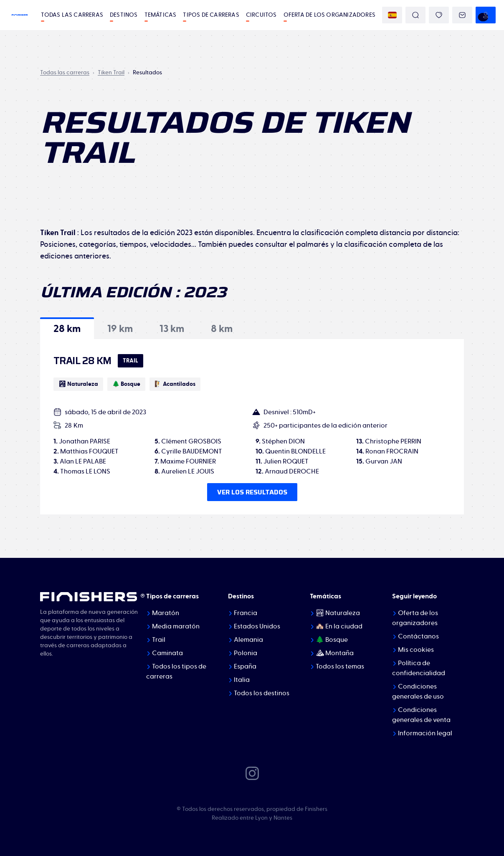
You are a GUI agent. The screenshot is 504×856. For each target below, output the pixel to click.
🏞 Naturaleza (338, 613)
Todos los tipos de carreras (176, 671)
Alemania (248, 640)
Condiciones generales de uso (418, 691)
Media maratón (176, 626)
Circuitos (261, 15)
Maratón (166, 613)
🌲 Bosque (332, 640)
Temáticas (161, 15)
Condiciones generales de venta (421, 715)
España (245, 666)
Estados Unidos (257, 626)
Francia (246, 613)
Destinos (124, 15)
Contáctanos (418, 636)
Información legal (425, 733)
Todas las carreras (72, 15)
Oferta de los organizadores (329, 15)
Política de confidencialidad (419, 668)
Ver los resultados (252, 492)
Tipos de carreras (211, 15)
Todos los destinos (262, 693)
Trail (159, 640)
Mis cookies (416, 650)
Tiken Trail (111, 73)
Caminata (167, 653)
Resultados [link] (147, 73)
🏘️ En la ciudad (339, 626)
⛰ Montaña (335, 653)
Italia (242, 680)
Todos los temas (340, 666)
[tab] (67, 328)
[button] (67, 328)
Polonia (246, 653)
